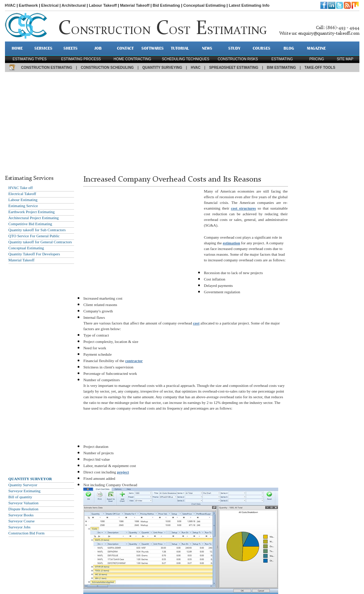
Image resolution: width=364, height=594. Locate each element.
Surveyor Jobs (20, 527)
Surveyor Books (21, 515)
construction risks (238, 59)
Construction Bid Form (27, 533)
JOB (98, 48)
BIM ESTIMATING (281, 68)
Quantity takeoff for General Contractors (40, 242)
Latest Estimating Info (249, 5)
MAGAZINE (316, 48)
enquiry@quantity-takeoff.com (329, 34)
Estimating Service (23, 206)
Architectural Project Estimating (34, 218)
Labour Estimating (23, 200)
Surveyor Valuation (24, 503)
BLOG (289, 48)
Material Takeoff (135, 5)
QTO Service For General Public (34, 236)
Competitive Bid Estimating (30, 224)
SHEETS (71, 48)
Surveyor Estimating (25, 491)
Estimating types (30, 59)
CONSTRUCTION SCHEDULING (107, 68)
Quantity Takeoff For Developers (34, 254)
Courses (262, 48)
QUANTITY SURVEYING (162, 68)
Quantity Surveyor (23, 485)
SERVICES (43, 48)
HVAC (10, 5)
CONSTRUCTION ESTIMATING (47, 68)
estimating (282, 59)
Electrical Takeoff (23, 194)
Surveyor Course (22, 521)
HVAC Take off (21, 188)
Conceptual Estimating (204, 5)
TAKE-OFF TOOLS (320, 68)
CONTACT (125, 48)
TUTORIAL (180, 48)
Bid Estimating (166, 5)
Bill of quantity (20, 497)
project (123, 472)
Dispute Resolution (24, 509)
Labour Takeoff (103, 5)
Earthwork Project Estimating (32, 212)
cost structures (243, 208)
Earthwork (28, 5)
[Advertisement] (182, 122)
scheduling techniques (186, 59)
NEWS (207, 48)
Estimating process (81, 59)
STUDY (234, 48)
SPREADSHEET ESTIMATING (234, 68)
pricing (317, 59)
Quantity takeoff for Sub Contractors (37, 230)
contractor (134, 361)
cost (196, 323)
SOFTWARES (153, 48)
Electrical (50, 5)
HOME (17, 48)
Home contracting (132, 59)
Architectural (74, 5)
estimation (231, 243)
